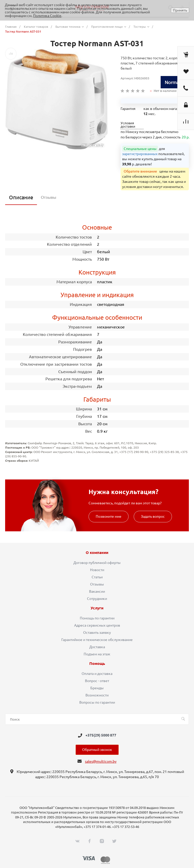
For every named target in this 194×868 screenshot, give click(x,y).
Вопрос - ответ (97, 681)
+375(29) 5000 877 (101, 735)
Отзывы (97, 584)
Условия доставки (128, 125)
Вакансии (97, 591)
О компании (97, 553)
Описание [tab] (21, 197)
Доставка (97, 647)
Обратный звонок (97, 750)
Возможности (97, 695)
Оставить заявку (97, 633)
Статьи (97, 577)
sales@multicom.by (101, 761)
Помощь (97, 664)
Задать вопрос (153, 516)
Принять (180, 10)
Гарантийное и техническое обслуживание (97, 640)
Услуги (97, 608)
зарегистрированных (140, 154)
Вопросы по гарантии (97, 702)
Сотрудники (97, 599)
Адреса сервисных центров (97, 625)
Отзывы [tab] (48, 197)
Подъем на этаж (97, 654)
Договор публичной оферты (97, 563)
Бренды (97, 688)
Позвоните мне (109, 516)
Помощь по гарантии (97, 618)
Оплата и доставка (97, 674)
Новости (97, 570)
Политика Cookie (47, 16)
